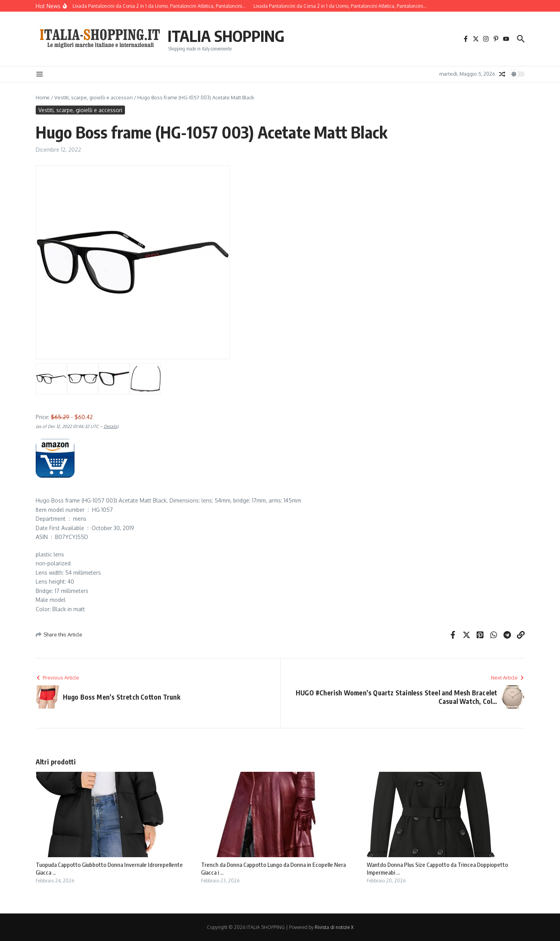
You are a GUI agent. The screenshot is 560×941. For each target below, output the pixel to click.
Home (43, 97)
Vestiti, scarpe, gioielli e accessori (94, 97)
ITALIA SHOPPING (226, 36)
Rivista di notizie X (334, 927)
